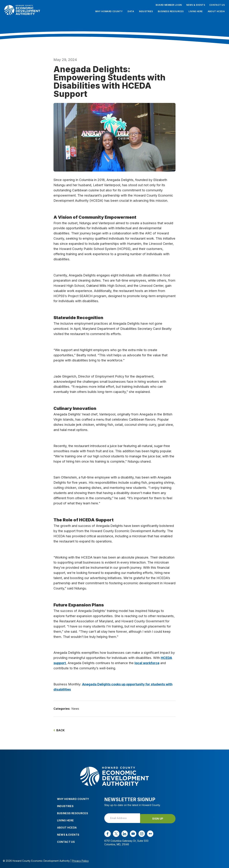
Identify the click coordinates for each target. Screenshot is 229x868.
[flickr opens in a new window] (149, 833)
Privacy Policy (80, 860)
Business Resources (171, 11)
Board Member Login (169, 5)
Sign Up (161, 818)
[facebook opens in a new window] (107, 833)
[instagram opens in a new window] (141, 833)
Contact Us (217, 5)
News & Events (196, 5)
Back (59, 730)
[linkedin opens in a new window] (124, 833)
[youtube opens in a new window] (132, 833)
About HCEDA (216, 11)
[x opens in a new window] (116, 833)
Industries (146, 11)
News (75, 709)
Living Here (196, 11)
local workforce (147, 663)
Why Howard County (109, 11)
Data (131, 11)
